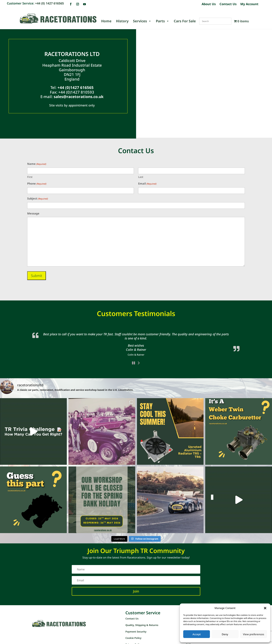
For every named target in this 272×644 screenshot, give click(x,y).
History (122, 21)
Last (141, 177)
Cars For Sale (185, 21)
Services (142, 21)
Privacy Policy (134, 632)
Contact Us (228, 4)
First (30, 177)
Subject (38, 199)
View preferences (254, 634)
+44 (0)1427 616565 (76, 87)
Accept (197, 634)
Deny (225, 634)
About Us (209, 4)
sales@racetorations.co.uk (79, 96)
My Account (249, 4)
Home (106, 21)
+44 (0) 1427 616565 (49, 3)
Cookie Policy (133, 626)
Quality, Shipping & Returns (142, 613)
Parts (163, 21)
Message (33, 213)
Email (147, 184)
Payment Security (136, 619)
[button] (265, 608)
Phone (37, 184)
